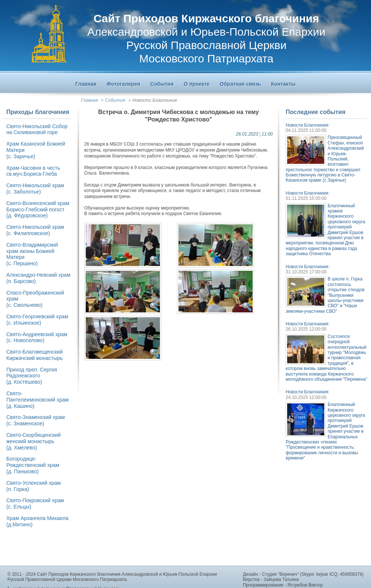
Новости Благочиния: (308, 125)
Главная (89, 100)
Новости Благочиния (155, 100)
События (115, 100)
